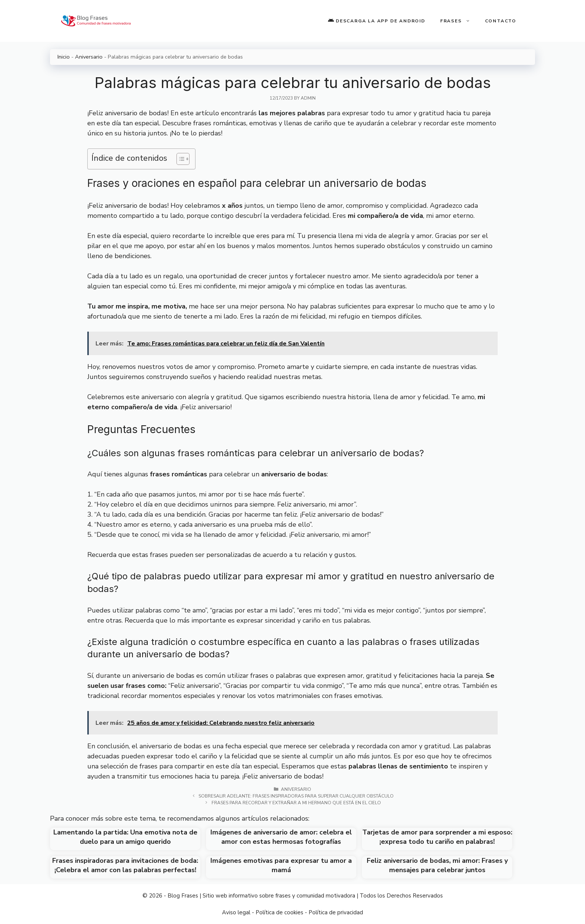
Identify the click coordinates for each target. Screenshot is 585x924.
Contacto (501, 21)
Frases (459, 21)
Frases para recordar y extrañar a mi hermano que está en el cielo (296, 803)
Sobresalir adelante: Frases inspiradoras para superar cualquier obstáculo (296, 796)
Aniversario (89, 57)
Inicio (64, 57)
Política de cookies (279, 912)
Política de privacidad (336, 912)
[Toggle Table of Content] (179, 159)
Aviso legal (236, 912)
